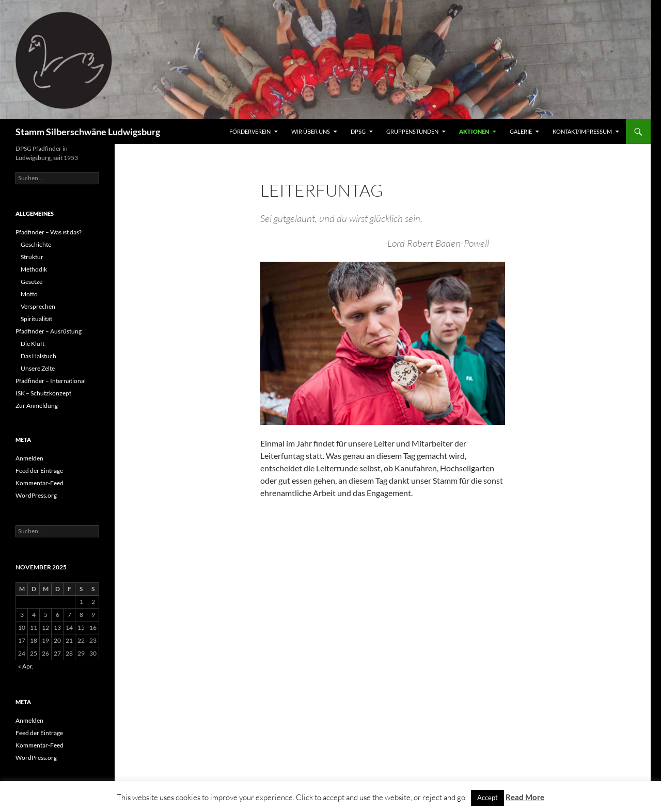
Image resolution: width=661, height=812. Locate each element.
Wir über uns (311, 131)
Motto (29, 294)
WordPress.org (36, 495)
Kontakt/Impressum (582, 131)
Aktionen (474, 131)
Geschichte (36, 244)
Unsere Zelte (38, 368)
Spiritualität (36, 319)
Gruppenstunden (412, 131)
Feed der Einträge (39, 471)
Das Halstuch (38, 356)
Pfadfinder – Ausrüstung (49, 331)
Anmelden (29, 458)
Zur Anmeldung (37, 405)
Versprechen (38, 306)
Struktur (32, 257)
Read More (525, 797)
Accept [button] (487, 798)
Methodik (34, 269)
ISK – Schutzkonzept (43, 393)
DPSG (358, 131)
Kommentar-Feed (40, 483)
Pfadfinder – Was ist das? (49, 232)
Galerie (521, 131)
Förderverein (250, 131)
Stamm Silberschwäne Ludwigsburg (88, 132)
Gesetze (32, 282)
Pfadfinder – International (51, 381)
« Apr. (26, 666)
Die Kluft (33, 344)
